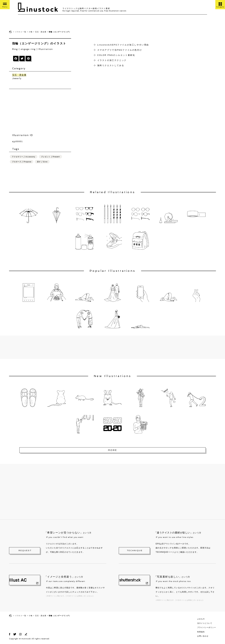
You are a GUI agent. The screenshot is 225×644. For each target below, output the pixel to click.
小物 (31, 32)
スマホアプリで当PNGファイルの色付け (120, 50)
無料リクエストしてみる (111, 65)
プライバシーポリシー (207, 628)
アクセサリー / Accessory (24, 157)
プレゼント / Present (50, 157)
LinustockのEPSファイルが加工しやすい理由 (123, 45)
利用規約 (201, 632)
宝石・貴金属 (41, 32)
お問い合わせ (203, 637)
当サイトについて (205, 624)
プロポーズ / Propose (22, 162)
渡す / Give (42, 162)
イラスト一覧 (21, 32)
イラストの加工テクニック (112, 60)
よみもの (201, 619)
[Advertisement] (112, 348)
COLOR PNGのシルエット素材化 (116, 55)
